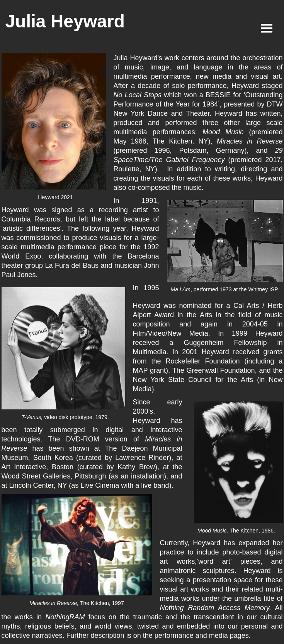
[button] (267, 29)
